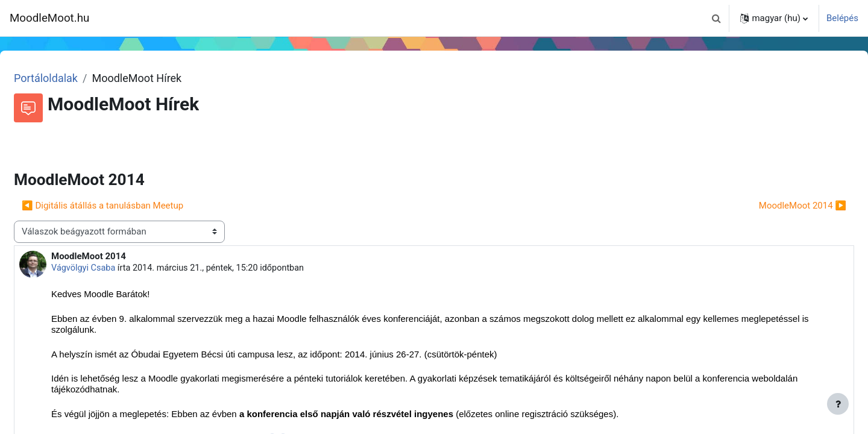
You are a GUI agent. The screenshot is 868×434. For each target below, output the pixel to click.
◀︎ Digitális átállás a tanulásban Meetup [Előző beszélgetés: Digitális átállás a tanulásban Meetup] (131, 206)
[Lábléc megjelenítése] (838, 404)
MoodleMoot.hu (49, 18)
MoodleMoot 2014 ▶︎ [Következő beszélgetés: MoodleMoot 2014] (774, 206)
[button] (716, 18)
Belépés (842, 18)
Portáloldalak (75, 78)
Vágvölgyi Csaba (113, 268)
